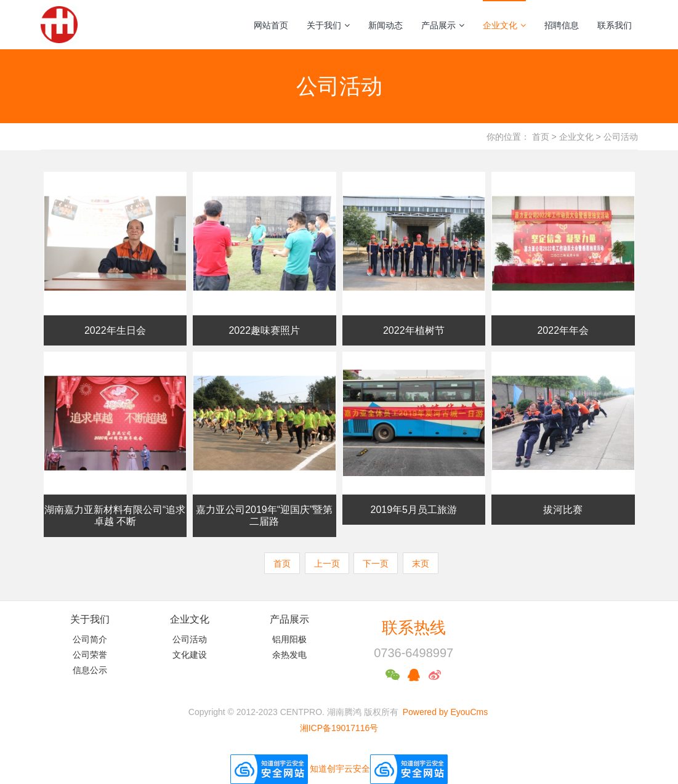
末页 (421, 564)
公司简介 (90, 639)
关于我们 (328, 25)
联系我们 (615, 25)
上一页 (327, 564)
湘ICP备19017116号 (339, 728)
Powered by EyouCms (444, 712)
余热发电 (289, 655)
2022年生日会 (115, 330)
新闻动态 (385, 25)
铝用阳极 (289, 639)
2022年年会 (563, 330)
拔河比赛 (563, 510)
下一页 (376, 564)
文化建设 (190, 655)
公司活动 (621, 137)
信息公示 (90, 670)
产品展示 (443, 25)
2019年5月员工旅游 (414, 510)
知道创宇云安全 (340, 768)
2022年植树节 (414, 330)
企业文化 (504, 25)
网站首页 (271, 25)
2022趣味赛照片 (264, 330)
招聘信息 (562, 25)
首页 (541, 137)
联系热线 (414, 628)
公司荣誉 (90, 655)
